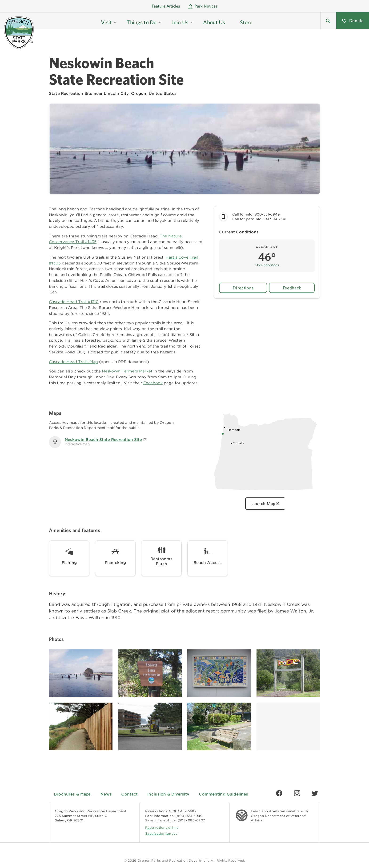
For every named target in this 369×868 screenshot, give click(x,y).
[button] (328, 21)
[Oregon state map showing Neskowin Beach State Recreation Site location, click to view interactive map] (265, 492)
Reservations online (162, 828)
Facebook (153, 383)
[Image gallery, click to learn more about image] (81, 673)
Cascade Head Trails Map (73, 362)
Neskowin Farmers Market (127, 371)
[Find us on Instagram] (297, 793)
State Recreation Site (71, 93)
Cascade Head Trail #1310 (74, 302)
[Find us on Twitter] (315, 793)
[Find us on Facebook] (279, 793)
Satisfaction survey (161, 833)
